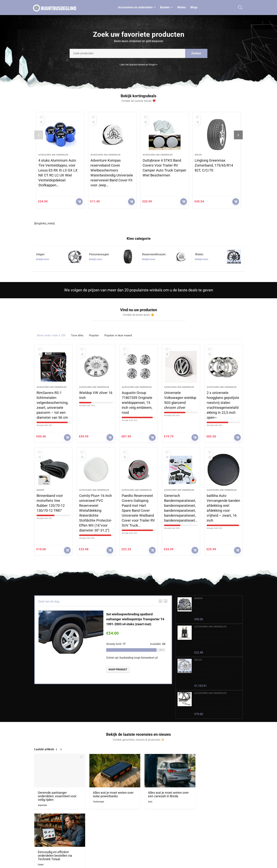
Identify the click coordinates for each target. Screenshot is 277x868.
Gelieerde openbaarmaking (227, 849)
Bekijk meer (43, 259)
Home (181, 840)
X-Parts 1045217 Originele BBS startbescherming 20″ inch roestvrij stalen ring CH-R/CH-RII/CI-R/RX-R (216, 703)
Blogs (194, 7)
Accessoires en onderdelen (135, 7)
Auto (146, 800)
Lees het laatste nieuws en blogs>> (138, 66)
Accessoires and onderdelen (53, 155)
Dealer (200, 804)
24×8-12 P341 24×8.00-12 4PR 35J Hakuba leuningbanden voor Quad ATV (216, 609)
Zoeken (196, 55)
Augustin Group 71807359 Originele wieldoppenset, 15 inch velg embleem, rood (137, 403)
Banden (165, 7)
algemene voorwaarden (225, 844)
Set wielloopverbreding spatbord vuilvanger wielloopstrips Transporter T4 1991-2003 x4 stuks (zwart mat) (135, 619)
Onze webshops (187, 854)
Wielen (182, 7)
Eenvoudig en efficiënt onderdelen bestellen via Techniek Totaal (214, 795)
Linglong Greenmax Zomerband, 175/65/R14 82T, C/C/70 (214, 165)
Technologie (97, 800)
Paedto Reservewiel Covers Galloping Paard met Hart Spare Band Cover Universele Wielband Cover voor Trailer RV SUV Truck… (138, 510)
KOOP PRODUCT (79, 202)
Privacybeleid (220, 840)
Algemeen (42, 804)
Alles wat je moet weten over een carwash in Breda (164, 793)
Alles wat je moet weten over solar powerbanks (111, 793)
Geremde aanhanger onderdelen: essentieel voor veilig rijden (57, 795)
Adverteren (184, 859)
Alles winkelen (186, 844)
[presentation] (39, 135)
